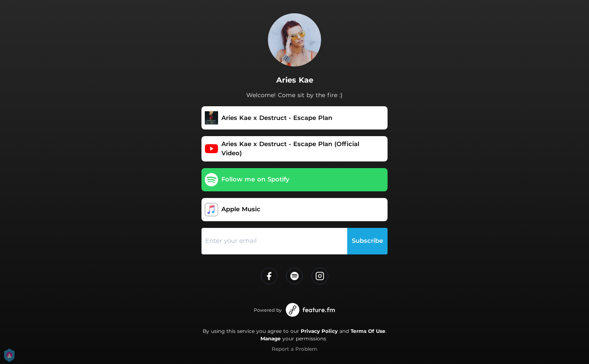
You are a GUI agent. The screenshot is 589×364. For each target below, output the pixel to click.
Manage (271, 338)
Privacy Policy (319, 331)
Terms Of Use (368, 331)
